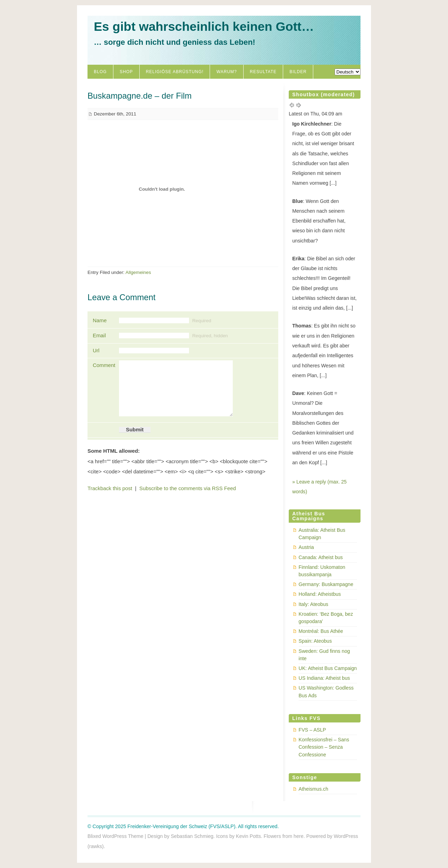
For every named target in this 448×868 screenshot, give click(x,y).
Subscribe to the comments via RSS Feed (188, 488)
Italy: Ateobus (313, 604)
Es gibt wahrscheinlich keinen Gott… (204, 27)
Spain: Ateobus (315, 641)
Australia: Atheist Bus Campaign (322, 534)
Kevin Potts (248, 836)
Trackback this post (110, 488)
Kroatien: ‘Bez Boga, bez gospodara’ (326, 618)
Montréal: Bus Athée (321, 631)
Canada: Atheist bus (321, 557)
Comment (103, 365)
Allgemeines (138, 272)
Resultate (263, 72)
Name (100, 320)
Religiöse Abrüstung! (175, 72)
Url (96, 351)
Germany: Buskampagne (326, 584)
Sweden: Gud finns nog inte (324, 655)
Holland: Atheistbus (320, 594)
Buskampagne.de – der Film (140, 96)
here (299, 836)
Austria (306, 547)
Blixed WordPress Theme (115, 836)
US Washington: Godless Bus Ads (326, 691)
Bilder (298, 72)
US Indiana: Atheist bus (324, 678)
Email (99, 336)
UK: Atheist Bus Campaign (328, 668)
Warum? (226, 72)
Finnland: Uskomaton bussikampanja (322, 571)
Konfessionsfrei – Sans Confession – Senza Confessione (324, 747)
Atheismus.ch (313, 789)
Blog (100, 72)
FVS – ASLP (312, 730)
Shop (126, 72)
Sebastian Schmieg (192, 836)
